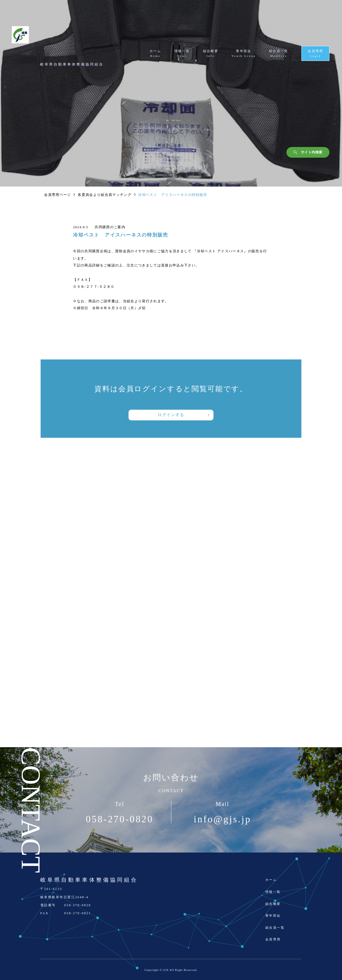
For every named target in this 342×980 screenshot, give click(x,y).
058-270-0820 (119, 819)
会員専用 (273, 939)
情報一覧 (273, 892)
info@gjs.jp (222, 819)
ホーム (271, 880)
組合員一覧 (275, 928)
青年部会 (273, 916)
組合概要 (273, 904)
